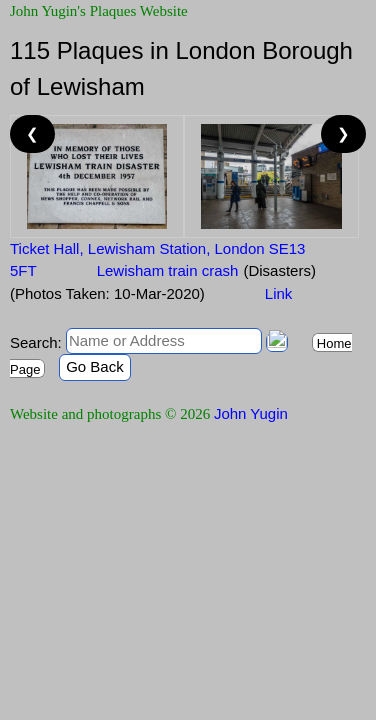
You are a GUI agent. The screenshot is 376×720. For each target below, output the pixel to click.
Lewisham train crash (168, 270)
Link (279, 293)
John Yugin (251, 413)
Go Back (95, 366)
